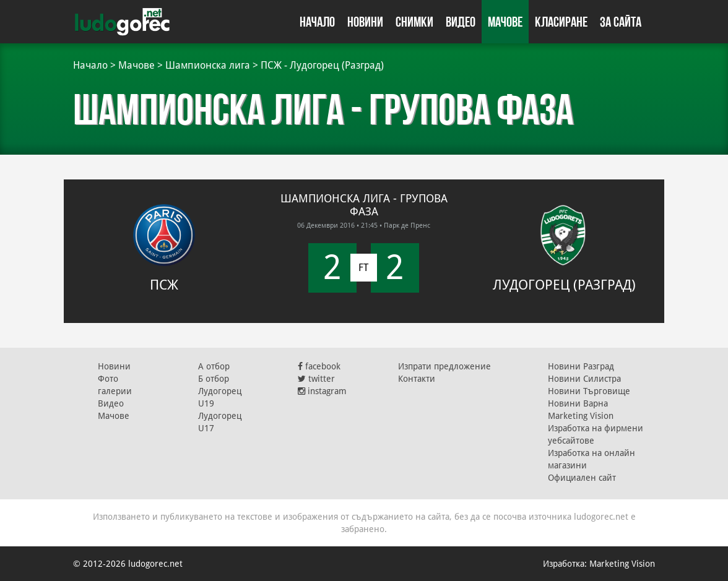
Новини (365, 22)
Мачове (505, 22)
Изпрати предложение (444, 366)
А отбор (214, 366)
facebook (319, 366)
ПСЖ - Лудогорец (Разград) (322, 65)
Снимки (414, 22)
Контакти (417, 379)
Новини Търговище (589, 391)
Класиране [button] (561, 22)
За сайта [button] (621, 22)
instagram (322, 391)
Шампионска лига (208, 65)
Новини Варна (578, 403)
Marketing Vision (581, 416)
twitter (316, 379)
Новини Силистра (584, 379)
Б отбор (214, 379)
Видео (461, 22)
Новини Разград (581, 366)
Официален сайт (582, 478)
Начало (317, 22)
